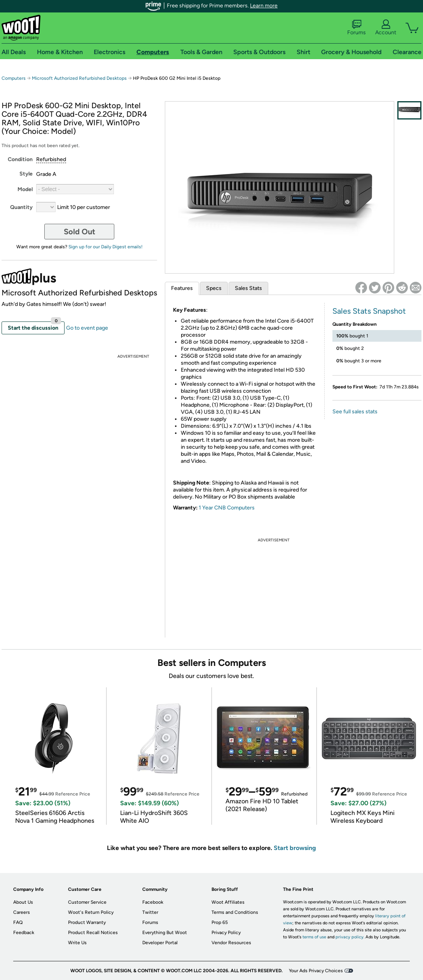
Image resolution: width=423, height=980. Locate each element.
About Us (23, 902)
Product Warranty (87, 922)
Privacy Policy (226, 933)
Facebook (153, 902)
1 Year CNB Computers (227, 508)
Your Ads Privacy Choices (316, 971)
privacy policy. (350, 937)
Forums (357, 28)
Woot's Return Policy (91, 912)
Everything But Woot (165, 933)
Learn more (264, 6)
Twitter (150, 912)
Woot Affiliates (228, 902)
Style (26, 174)
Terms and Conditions (235, 912)
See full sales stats (355, 412)
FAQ (18, 922)
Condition (20, 159)
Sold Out (80, 232)
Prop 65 (220, 922)
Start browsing (295, 848)
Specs (214, 288)
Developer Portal (160, 943)
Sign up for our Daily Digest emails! (106, 247)
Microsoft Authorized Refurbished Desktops (79, 78)
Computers (14, 78)
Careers (22, 912)
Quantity (21, 207)
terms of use (314, 937)
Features (182, 288)
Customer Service (87, 902)
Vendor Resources (231, 943)
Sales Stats (248, 288)
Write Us (77, 943)
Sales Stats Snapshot (369, 311)
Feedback (24, 933)
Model (25, 189)
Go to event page (87, 328)
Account (386, 28)
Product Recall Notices (93, 933)
